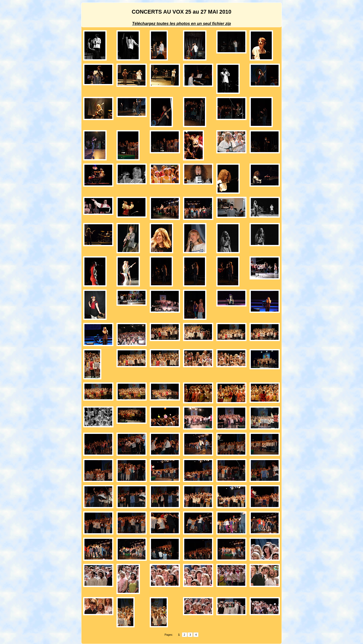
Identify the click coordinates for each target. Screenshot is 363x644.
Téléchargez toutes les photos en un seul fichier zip (181, 24)
